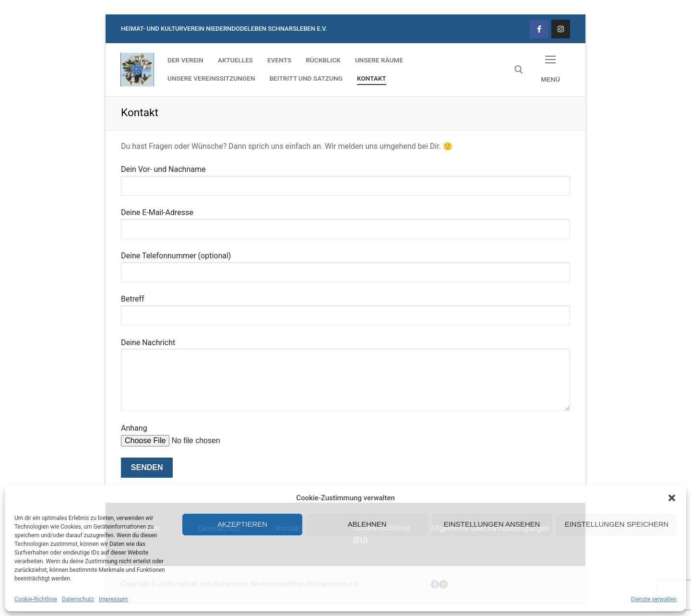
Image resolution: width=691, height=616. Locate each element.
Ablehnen (367, 524)
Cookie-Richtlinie (36, 599)
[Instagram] (561, 29)
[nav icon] (550, 70)
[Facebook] (539, 29)
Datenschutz (78, 599)
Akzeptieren (242, 524)
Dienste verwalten (654, 599)
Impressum (113, 599)
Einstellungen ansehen (492, 524)
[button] (672, 498)
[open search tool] (519, 70)
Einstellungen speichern (617, 524)
